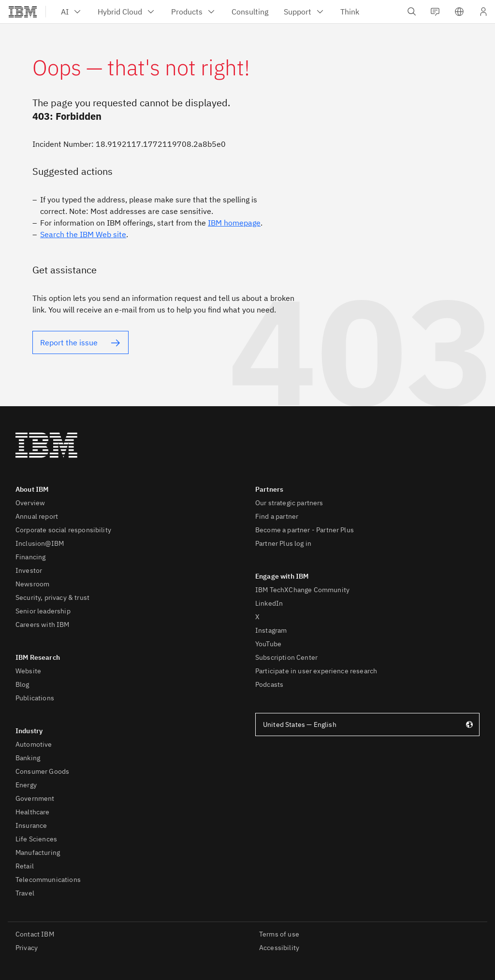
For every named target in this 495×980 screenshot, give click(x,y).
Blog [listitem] (22, 684)
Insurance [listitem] (31, 825)
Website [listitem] (28, 671)
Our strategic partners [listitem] (289, 503)
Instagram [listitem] (271, 630)
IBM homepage (234, 223)
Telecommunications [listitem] (48, 880)
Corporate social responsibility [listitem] (63, 530)
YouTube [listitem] (268, 644)
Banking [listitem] (28, 758)
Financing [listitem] (30, 557)
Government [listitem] (35, 798)
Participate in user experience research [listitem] (316, 671)
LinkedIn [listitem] (269, 603)
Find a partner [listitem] (277, 516)
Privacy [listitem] (27, 948)
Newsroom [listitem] (32, 584)
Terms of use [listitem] (279, 934)
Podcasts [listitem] (269, 684)
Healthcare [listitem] (33, 812)
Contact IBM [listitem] (35, 934)
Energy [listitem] (26, 785)
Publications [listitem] (35, 698)
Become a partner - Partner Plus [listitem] (305, 530)
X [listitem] (257, 617)
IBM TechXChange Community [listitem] (302, 590)
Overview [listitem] (30, 503)
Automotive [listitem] (34, 744)
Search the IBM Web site (83, 234)
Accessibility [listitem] (279, 948)
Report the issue (69, 342)
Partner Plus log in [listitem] (283, 543)
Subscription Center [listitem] (286, 657)
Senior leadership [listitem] (43, 611)
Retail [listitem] (25, 866)
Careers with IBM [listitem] (43, 625)
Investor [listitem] (29, 570)
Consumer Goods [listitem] (42, 771)
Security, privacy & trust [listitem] (52, 597)
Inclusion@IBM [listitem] (40, 543)
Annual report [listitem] (37, 516)
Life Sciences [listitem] (36, 839)
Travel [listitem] (25, 893)
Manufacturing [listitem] (38, 852)
